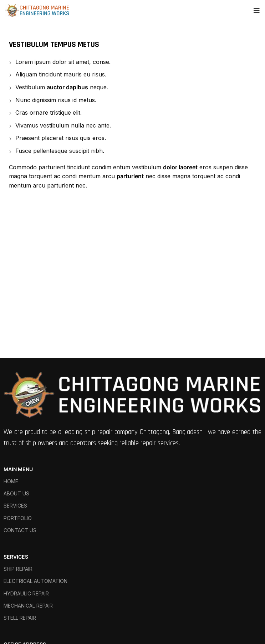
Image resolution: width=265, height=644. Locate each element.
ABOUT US (16, 493)
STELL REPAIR (20, 618)
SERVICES (15, 506)
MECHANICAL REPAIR (28, 606)
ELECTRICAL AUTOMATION (35, 581)
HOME (11, 481)
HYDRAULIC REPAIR (26, 593)
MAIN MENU (18, 469)
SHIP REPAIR (18, 569)
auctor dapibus (67, 87)
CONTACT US (20, 530)
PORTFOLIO (18, 518)
